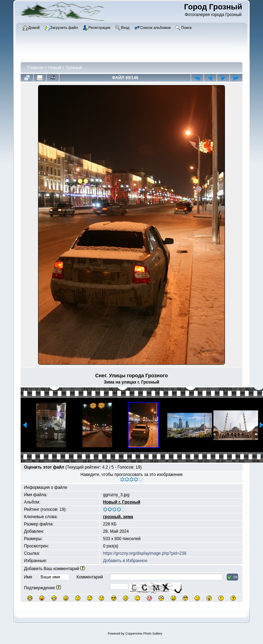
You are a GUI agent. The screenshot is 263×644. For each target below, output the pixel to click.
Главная (36, 68)
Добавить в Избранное (125, 561)
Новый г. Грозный (65, 68)
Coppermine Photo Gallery (144, 634)
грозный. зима (118, 517)
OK (232, 577)
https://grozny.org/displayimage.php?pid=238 (145, 553)
